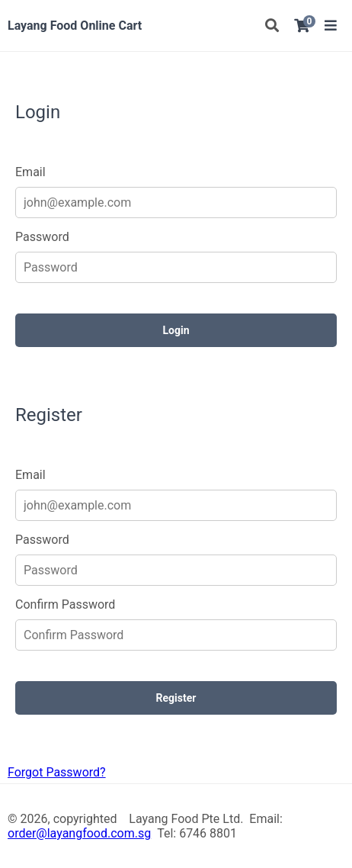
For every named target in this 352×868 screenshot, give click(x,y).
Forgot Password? (57, 772)
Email (30, 172)
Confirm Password (65, 604)
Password (42, 237)
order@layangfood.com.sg (79, 833)
